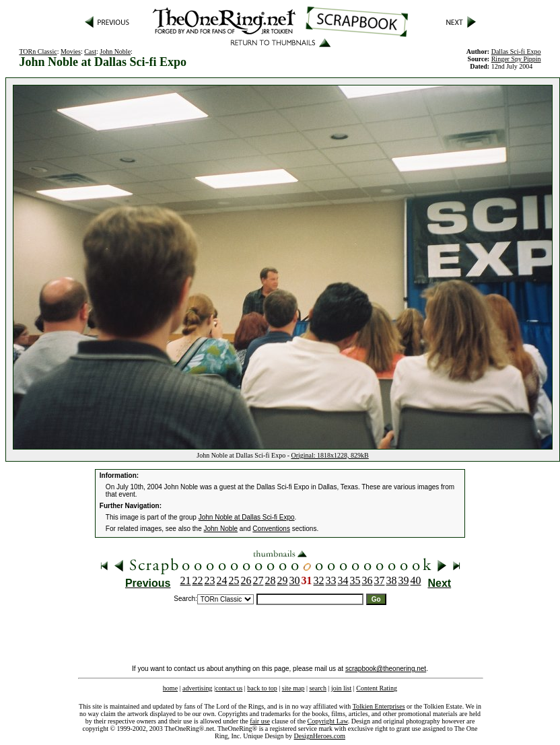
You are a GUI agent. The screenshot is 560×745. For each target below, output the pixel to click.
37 (380, 580)
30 (295, 580)
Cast (90, 51)
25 (234, 580)
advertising (197, 688)
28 (271, 580)
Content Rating (377, 688)
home (170, 688)
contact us (229, 688)
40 (416, 580)
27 (258, 580)
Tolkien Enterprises (379, 706)
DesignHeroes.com (320, 736)
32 (319, 580)
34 (343, 580)
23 (210, 580)
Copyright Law (328, 721)
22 (198, 580)
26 (246, 580)
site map (293, 688)
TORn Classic (38, 51)
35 (355, 580)
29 (283, 580)
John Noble (115, 51)
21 (186, 580)
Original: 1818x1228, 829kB (329, 455)
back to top (262, 688)
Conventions (271, 529)
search (318, 688)
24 (222, 580)
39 (404, 580)
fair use (260, 721)
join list (341, 688)
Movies (71, 51)
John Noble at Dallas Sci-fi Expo (247, 517)
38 (392, 580)
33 (331, 580)
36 (367, 580)
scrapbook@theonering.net (386, 669)
